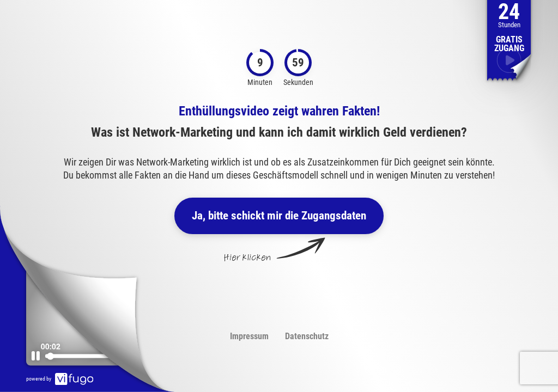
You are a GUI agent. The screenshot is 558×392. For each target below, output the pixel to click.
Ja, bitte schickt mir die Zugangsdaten (279, 216)
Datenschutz (307, 336)
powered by (60, 379)
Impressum (249, 336)
